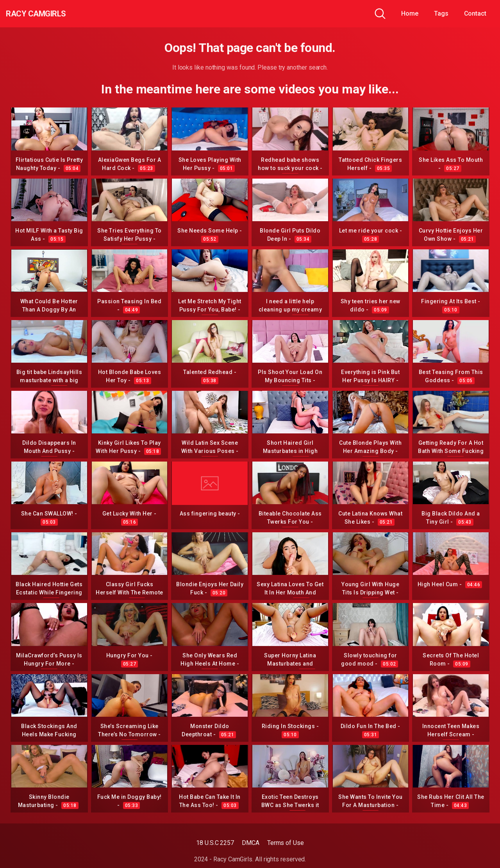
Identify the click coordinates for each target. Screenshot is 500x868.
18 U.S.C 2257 (215, 843)
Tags (441, 13)
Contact (475, 13)
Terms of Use (286, 843)
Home (410, 13)
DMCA (251, 843)
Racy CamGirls (48, 14)
